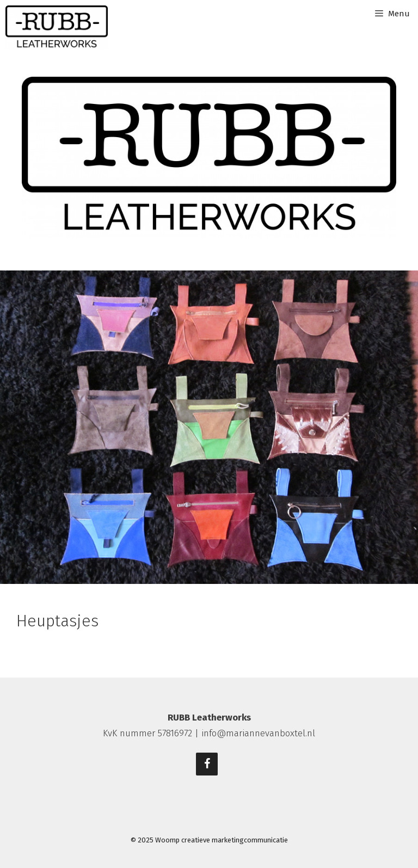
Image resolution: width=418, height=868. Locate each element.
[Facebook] (207, 764)
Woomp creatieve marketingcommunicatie (222, 840)
